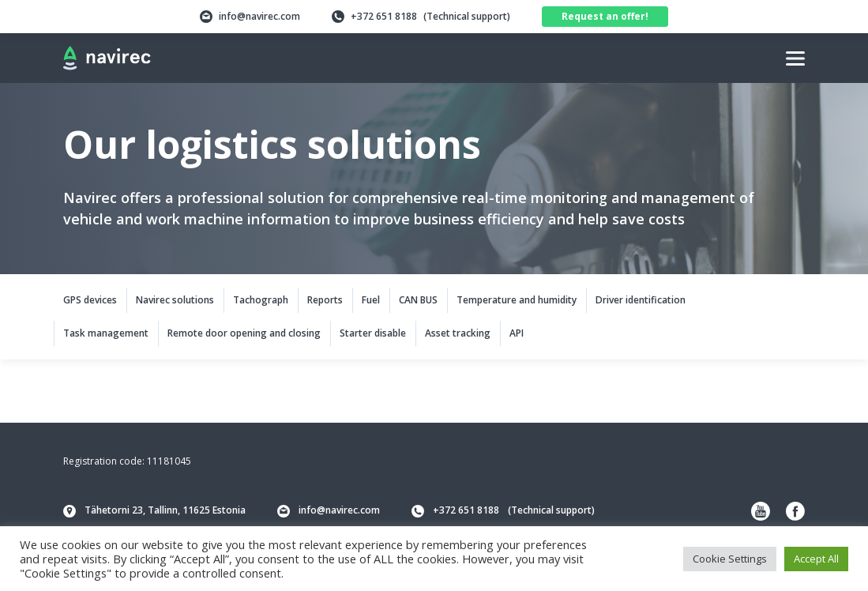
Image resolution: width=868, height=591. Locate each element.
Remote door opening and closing (244, 333)
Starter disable (373, 333)
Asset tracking (458, 333)
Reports (325, 300)
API (517, 333)
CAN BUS (418, 300)
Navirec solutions (175, 300)
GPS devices (90, 300)
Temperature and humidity (517, 300)
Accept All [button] (816, 559)
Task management (106, 333)
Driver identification (641, 300)
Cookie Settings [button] (730, 559)
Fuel (371, 300)
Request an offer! (605, 16)
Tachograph (261, 300)
